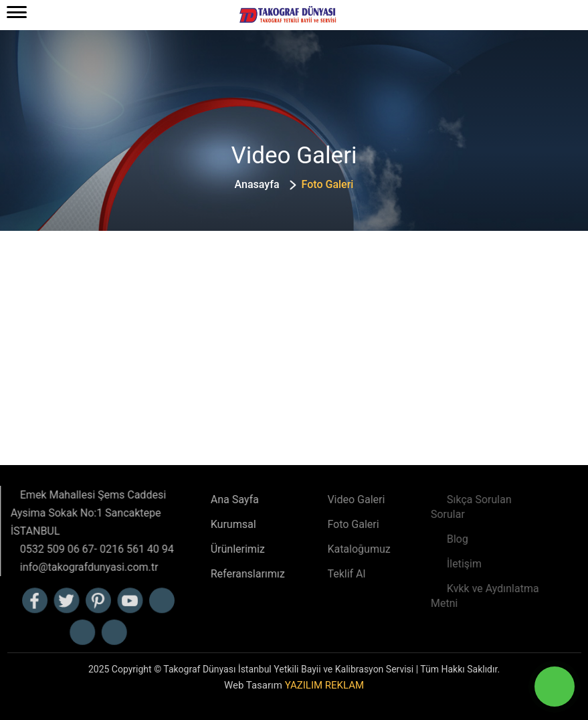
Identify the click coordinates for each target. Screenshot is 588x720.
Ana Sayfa (203, 500)
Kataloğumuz (329, 549)
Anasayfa (257, 184)
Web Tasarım (294, 685)
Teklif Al (317, 574)
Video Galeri (326, 500)
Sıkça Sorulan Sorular (447, 507)
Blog (433, 539)
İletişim (440, 564)
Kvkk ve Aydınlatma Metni (461, 596)
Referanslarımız (216, 574)
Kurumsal (202, 524)
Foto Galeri (323, 524)
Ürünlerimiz (206, 549)
